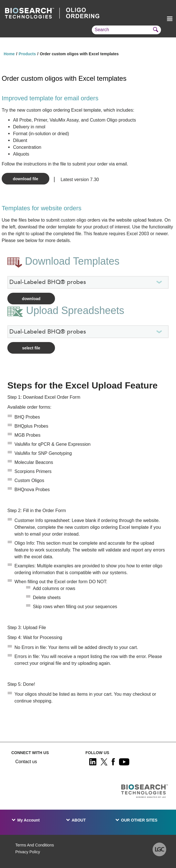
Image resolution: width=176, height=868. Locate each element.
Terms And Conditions (35, 845)
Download (31, 299)
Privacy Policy (28, 852)
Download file (25, 179)
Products (27, 54)
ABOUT (79, 820)
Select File (31, 348)
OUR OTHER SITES (139, 820)
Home (9, 54)
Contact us (26, 762)
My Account (28, 820)
